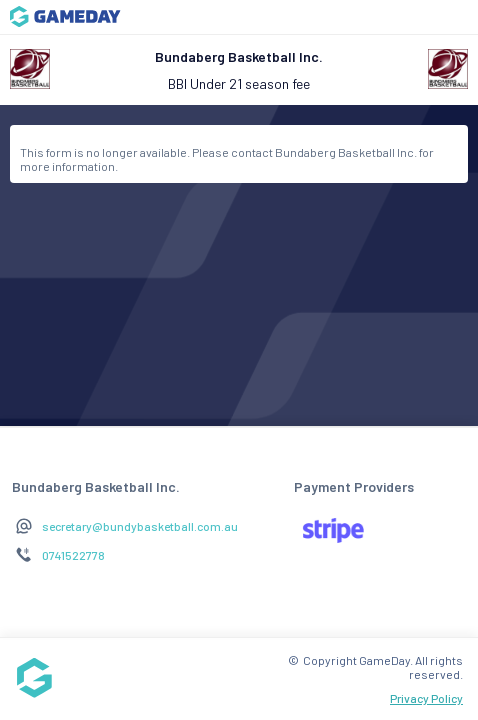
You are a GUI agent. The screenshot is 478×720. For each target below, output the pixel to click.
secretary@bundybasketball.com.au (140, 526)
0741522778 (73, 555)
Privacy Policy (426, 698)
